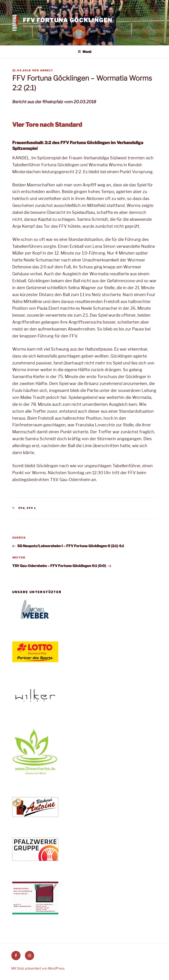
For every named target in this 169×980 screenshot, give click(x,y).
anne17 (47, 70)
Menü (84, 52)
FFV (22, 508)
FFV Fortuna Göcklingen (68, 20)
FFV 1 (31, 508)
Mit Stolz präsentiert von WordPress (38, 968)
